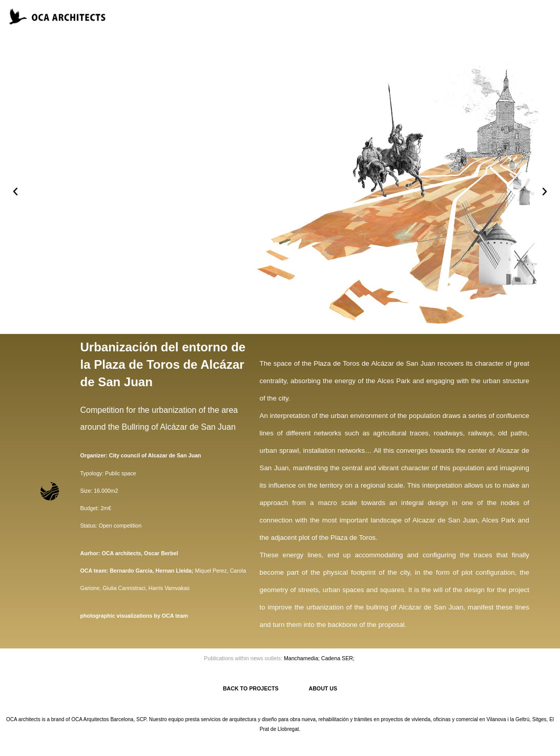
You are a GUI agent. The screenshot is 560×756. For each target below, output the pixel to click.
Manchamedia (301, 658)
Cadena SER (337, 658)
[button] (15, 192)
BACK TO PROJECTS (266, 688)
